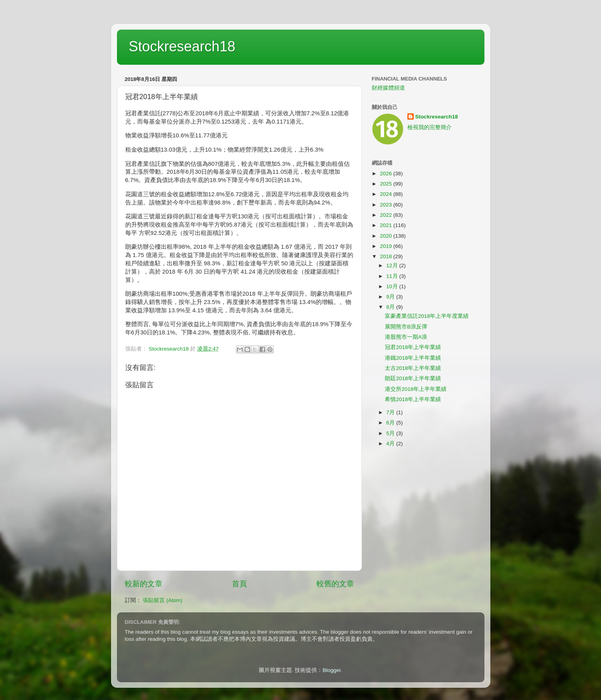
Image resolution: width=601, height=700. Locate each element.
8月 (391, 307)
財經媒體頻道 (388, 88)
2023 (386, 205)
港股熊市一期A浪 (406, 337)
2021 (386, 225)
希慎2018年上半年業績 (413, 399)
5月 (391, 433)
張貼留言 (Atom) (162, 600)
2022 (386, 215)
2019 (386, 246)
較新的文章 (144, 584)
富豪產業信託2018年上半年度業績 (427, 316)
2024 (386, 194)
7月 (391, 412)
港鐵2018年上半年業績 (413, 358)
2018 (386, 256)
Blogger (332, 670)
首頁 (239, 584)
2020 (386, 236)
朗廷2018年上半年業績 (413, 378)
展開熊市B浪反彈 (406, 327)
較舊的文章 (335, 584)
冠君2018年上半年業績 (413, 347)
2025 (386, 184)
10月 (393, 286)
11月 (393, 276)
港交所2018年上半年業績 (416, 389)
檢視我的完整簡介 (430, 127)
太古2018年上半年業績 (413, 368)
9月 (391, 297)
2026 (386, 174)
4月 (391, 444)
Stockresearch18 (182, 46)
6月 (391, 423)
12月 (393, 266)
